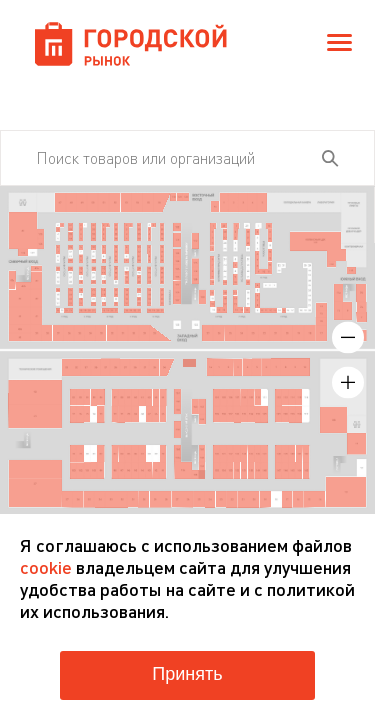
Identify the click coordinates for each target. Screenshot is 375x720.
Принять (187, 674)
